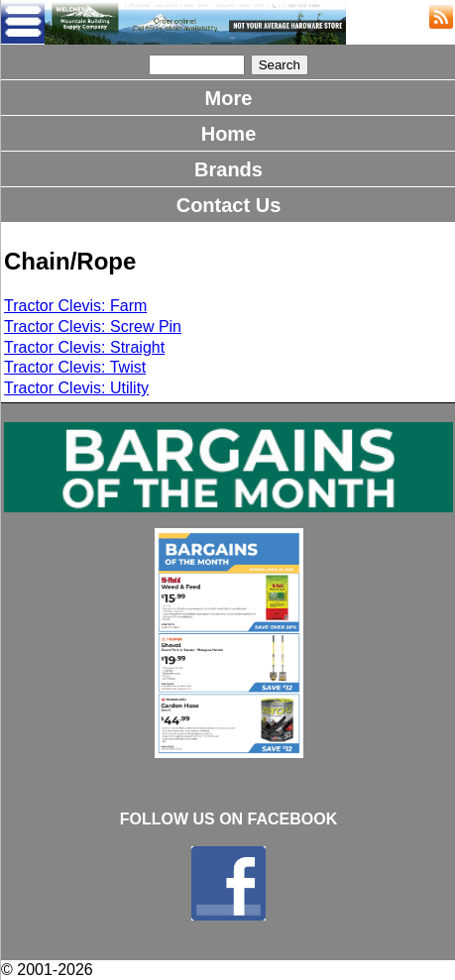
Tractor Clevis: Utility (76, 388)
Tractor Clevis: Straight (84, 347)
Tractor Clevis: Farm (75, 306)
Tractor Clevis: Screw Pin (93, 327)
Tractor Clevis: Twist (75, 367)
